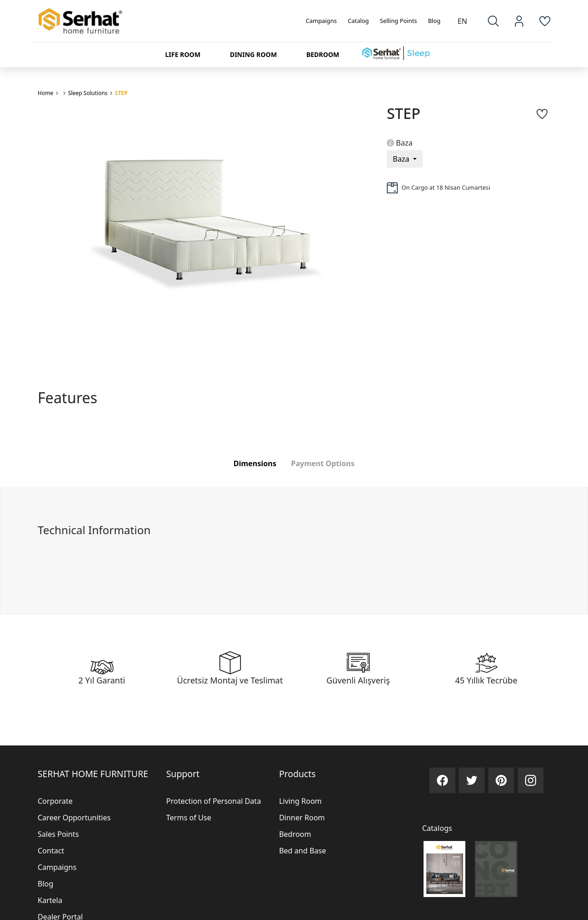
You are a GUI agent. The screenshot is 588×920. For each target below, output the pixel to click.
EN (462, 21)
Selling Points (399, 21)
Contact (51, 851)
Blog (434, 21)
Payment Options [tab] (323, 463)
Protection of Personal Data (214, 801)
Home (45, 93)
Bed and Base (302, 851)
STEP (121, 93)
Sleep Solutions (88, 93)
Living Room (300, 801)
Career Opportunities (74, 818)
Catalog (358, 21)
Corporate (55, 801)
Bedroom (295, 834)
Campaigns (322, 21)
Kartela (50, 900)
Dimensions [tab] (255, 463)
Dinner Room (302, 818)
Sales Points (58, 834)
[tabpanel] (294, 550)
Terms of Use (189, 818)
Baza (400, 143)
